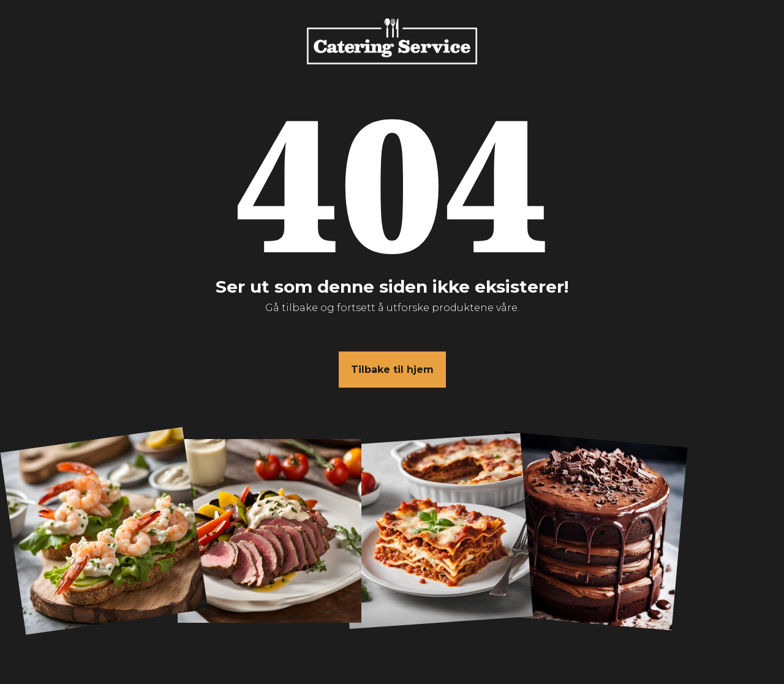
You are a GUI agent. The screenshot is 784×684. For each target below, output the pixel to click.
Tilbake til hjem (392, 370)
